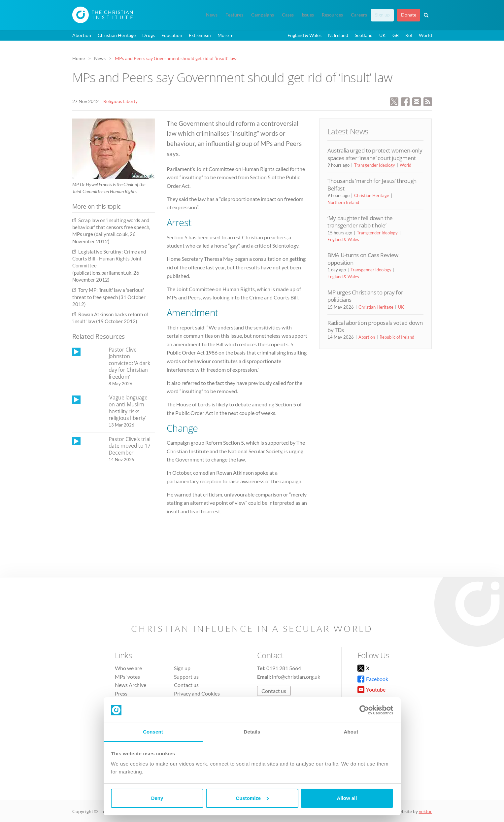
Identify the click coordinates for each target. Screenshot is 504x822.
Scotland (364, 35)
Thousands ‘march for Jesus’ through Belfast (372, 184)
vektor (425, 811)
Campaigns (263, 15)
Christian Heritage (117, 35)
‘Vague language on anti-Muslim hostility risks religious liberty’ (128, 408)
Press (121, 693)
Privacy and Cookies (197, 693)
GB (396, 35)
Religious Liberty (120, 101)
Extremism (200, 35)
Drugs (149, 35)
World (425, 35)
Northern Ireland (343, 202)
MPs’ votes (127, 677)
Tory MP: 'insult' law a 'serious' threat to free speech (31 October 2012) (109, 297)
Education (172, 35)
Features (234, 15)
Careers (359, 15)
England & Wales (304, 35)
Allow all (347, 798)
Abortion (82, 35)
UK (383, 35)
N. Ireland (338, 35)
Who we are (128, 668)
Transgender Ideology (375, 165)
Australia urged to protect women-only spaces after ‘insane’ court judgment (375, 154)
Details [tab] (252, 732)
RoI (409, 35)
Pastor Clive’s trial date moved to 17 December (130, 446)
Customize (252, 798)
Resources (332, 15)
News (212, 15)
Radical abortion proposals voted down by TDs (375, 326)
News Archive (131, 685)
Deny (157, 798)
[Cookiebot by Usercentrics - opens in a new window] (364, 710)
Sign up (382, 15)
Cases (288, 15)
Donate (409, 15)
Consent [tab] (153, 732)
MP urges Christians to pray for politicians (365, 296)
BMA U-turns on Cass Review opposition (363, 259)
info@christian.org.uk (296, 677)
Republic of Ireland (397, 337)
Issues (308, 15)
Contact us (186, 685)
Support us (186, 677)
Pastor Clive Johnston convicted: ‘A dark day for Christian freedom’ (129, 363)
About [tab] (351, 732)
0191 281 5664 (284, 668)
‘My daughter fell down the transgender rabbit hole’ (360, 222)
